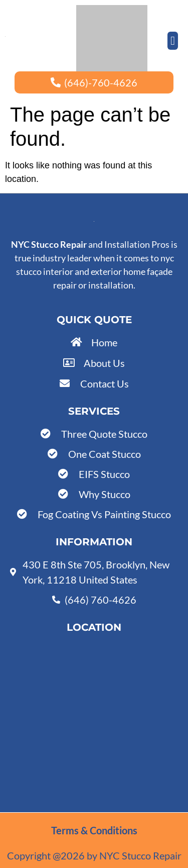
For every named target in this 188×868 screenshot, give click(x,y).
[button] (173, 41)
